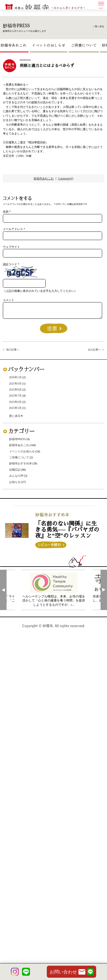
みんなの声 (23, 709)
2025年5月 (22, 617)
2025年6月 (22, 608)
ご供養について (86, 51)
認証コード (17, 422)
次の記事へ (88, 541)
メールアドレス (21, 375)
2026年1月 (22, 571)
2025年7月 (22, 599)
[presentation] (3, 919)
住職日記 (20, 700)
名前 (10, 351)
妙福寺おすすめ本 (29, 691)
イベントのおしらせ (51, 51)
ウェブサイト (19, 398)
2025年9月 (22, 580)
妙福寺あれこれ (16, 51)
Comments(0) (73, 305)
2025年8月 (22, 590)
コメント (14, 474)
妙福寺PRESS (25, 654)
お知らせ (20, 719)
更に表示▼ (23, 628)
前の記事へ (19, 541)
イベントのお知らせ (32, 673)
